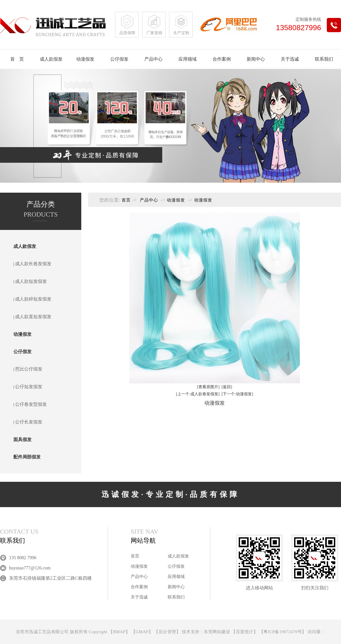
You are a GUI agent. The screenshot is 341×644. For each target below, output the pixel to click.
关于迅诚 (290, 59)
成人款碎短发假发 (33, 299)
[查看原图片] (208, 387)
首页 (126, 200)
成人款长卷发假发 (33, 264)
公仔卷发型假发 (31, 404)
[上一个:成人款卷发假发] (198, 394)
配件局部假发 (27, 457)
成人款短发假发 (31, 281)
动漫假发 (85, 59)
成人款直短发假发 (33, 317)
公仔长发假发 (29, 422)
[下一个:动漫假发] (237, 394)
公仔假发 (119, 59)
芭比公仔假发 (29, 369)
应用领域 (188, 59)
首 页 (17, 59)
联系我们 (324, 59)
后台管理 (167, 632)
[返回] (227, 387)
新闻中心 (256, 59)
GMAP (142, 632)
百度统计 (245, 632)
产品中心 (153, 59)
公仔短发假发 (29, 387)
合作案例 (222, 59)
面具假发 (22, 440)
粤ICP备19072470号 (283, 632)
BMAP (119, 632)
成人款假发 (51, 59)
